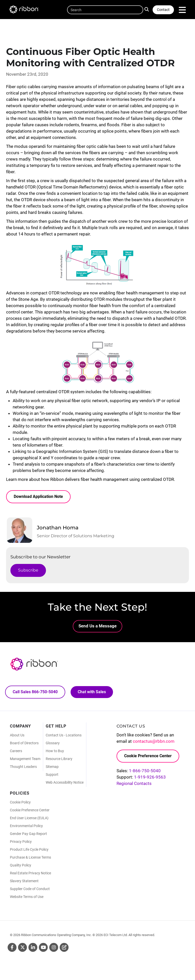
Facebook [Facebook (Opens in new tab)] (12, 948)
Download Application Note (38, 496)
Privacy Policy (21, 843)
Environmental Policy (26, 827)
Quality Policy (21, 866)
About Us (17, 736)
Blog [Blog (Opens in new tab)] (64, 948)
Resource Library (59, 760)
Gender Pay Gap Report (28, 835)
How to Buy (55, 752)
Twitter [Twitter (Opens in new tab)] (22, 948)
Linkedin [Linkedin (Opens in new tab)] (33, 948)
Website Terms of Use (27, 898)
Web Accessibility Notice (65, 783)
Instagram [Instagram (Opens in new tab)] (54, 948)
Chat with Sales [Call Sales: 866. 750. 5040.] (92, 692)
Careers (16, 752)
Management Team (25, 760)
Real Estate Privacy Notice (30, 874)
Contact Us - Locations (64, 736)
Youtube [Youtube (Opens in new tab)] (43, 948)
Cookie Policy (20, 803)
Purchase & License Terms (30, 858)
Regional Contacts (134, 784)
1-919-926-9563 (150, 778)
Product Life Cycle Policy (29, 850)
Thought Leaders (23, 768)
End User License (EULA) (29, 819)
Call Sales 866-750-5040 (35, 692)
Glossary (53, 744)
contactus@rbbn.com (154, 742)
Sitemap (52, 768)
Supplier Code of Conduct (30, 890)
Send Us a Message (97, 626)
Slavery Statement (24, 882)
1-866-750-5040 (145, 771)
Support (52, 776)
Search (147, 9)
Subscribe (28, 570)
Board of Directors (24, 744)
